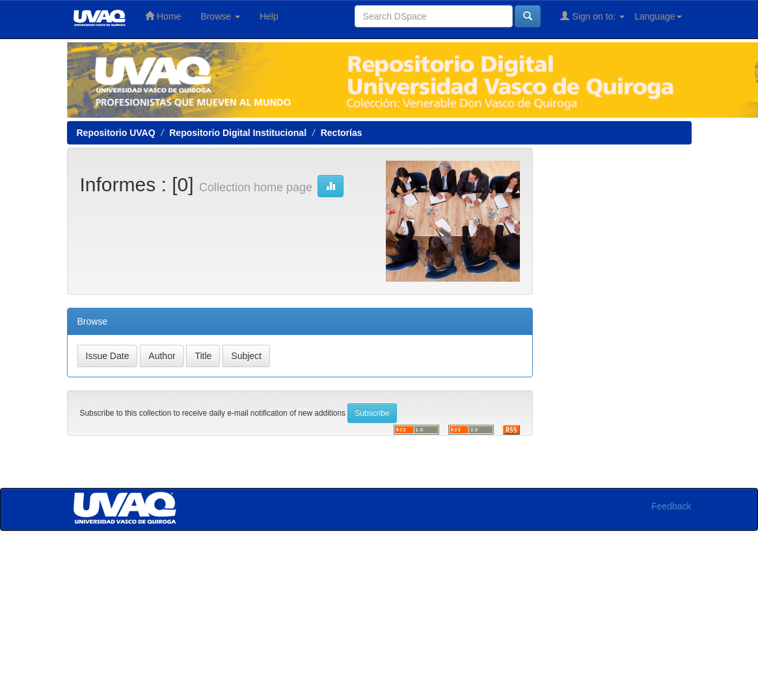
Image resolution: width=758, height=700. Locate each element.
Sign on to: (592, 16)
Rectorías (342, 133)
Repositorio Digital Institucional (238, 133)
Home (163, 16)
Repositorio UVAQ (116, 133)
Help (269, 16)
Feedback (671, 506)
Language (658, 16)
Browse (220, 16)
